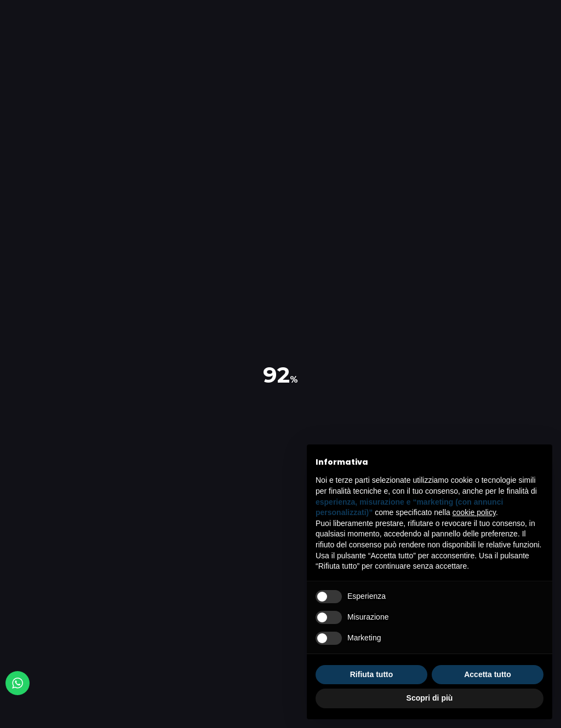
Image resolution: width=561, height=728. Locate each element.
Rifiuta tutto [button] (372, 674)
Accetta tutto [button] (488, 674)
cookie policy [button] (474, 512)
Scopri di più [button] (430, 698)
